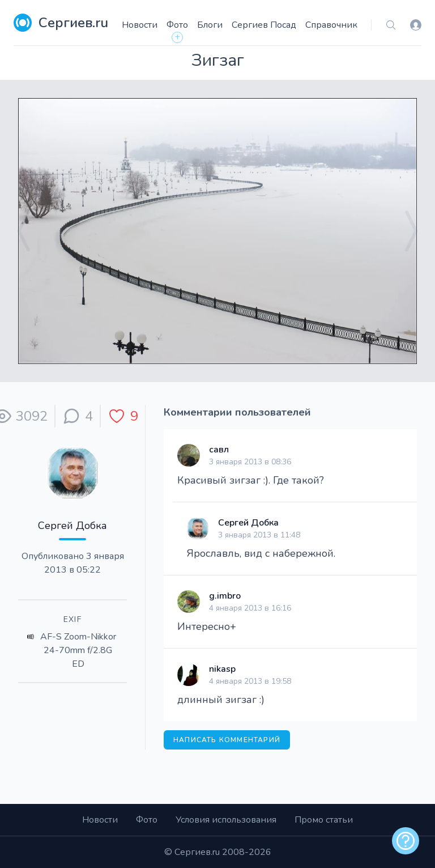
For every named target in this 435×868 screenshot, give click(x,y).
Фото (177, 25)
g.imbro (225, 596)
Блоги (210, 25)
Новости (140, 25)
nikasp (222, 669)
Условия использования (226, 820)
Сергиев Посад (264, 25)
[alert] (406, 841)
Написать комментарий (227, 740)
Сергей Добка (72, 526)
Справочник (331, 25)
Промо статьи (324, 820)
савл (219, 450)
